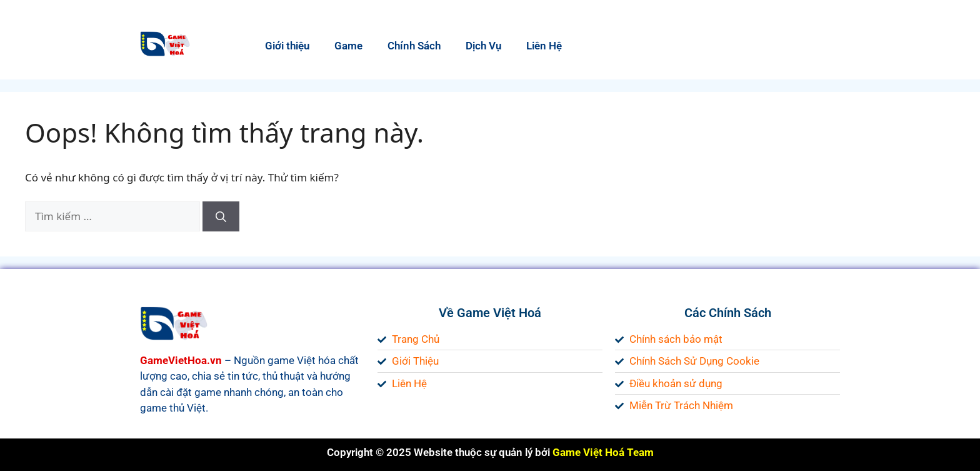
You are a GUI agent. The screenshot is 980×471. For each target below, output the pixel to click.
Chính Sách (414, 46)
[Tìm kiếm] (221, 216)
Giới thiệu (287, 46)
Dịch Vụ (483, 46)
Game (348, 46)
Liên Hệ (544, 46)
